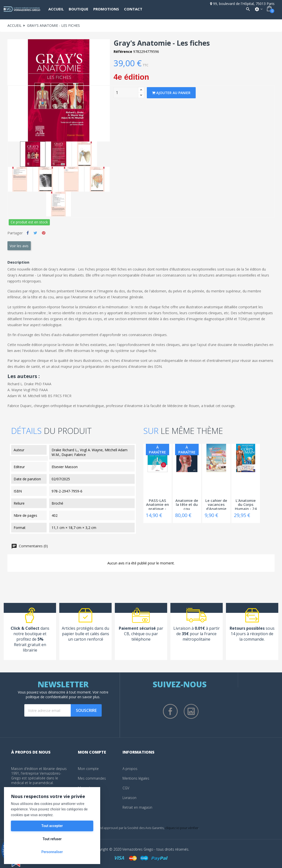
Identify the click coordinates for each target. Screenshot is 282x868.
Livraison (129, 798)
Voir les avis (19, 246)
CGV (126, 788)
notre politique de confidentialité (67, 694)
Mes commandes (92, 778)
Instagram (191, 711)
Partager (28, 233)
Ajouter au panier (171, 93)
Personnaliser (52, 852)
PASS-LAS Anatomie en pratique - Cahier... (157, 504)
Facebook (170, 711)
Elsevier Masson (65, 467)
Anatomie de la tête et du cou (187, 504)
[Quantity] (126, 93)
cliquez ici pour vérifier (182, 828)
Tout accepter (52, 826)
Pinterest (44, 233)
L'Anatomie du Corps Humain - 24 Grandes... (246, 504)
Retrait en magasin (137, 807)
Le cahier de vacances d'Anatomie (216, 504)
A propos (130, 769)
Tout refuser (52, 839)
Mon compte (88, 769)
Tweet (35, 233)
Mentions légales (136, 778)
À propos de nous (31, 752)
